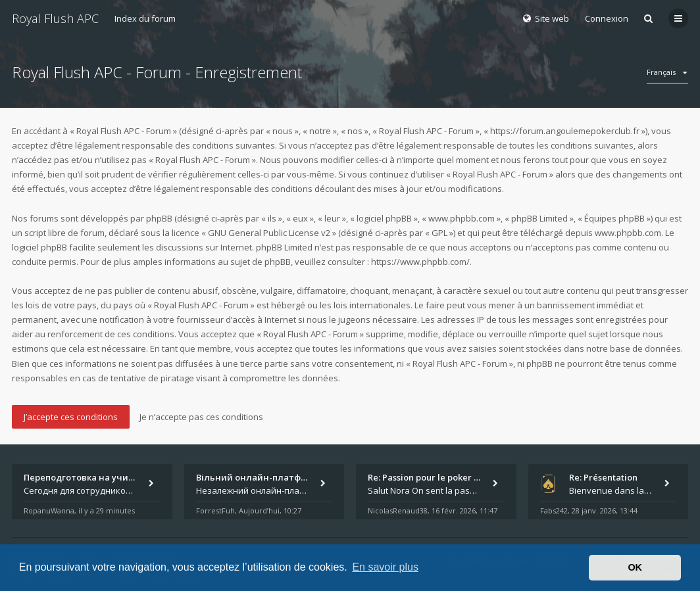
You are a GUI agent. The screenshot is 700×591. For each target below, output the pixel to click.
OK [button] (635, 567)
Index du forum (145, 18)
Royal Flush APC (55, 18)
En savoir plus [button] (385, 567)
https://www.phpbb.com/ (420, 262)
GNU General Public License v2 (269, 233)
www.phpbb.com (628, 233)
